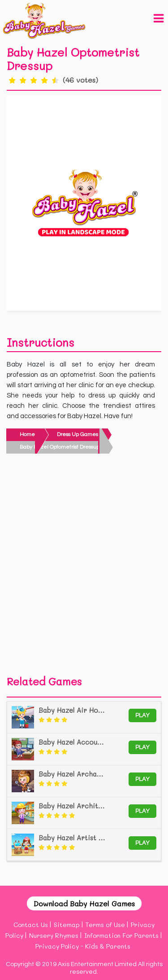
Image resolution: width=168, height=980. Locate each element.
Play (142, 715)
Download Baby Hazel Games (84, 903)
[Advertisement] (84, 567)
